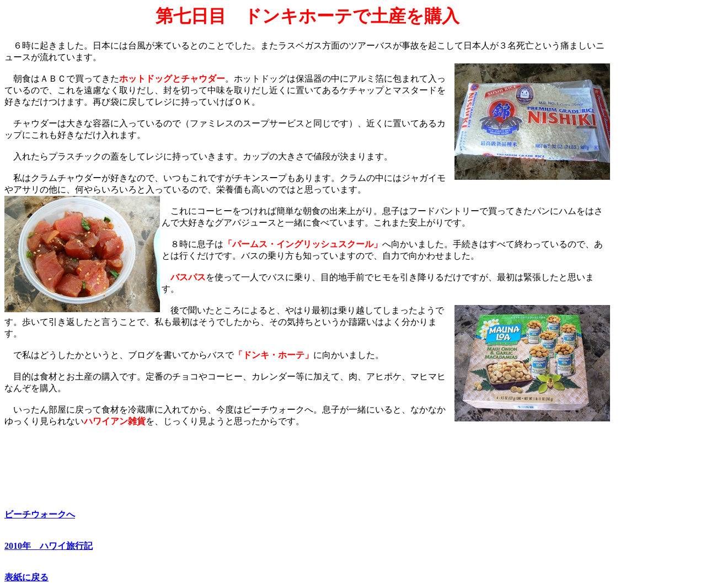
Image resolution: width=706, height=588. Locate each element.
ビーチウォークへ (40, 514)
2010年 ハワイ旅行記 (49, 546)
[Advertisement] (656, 172)
